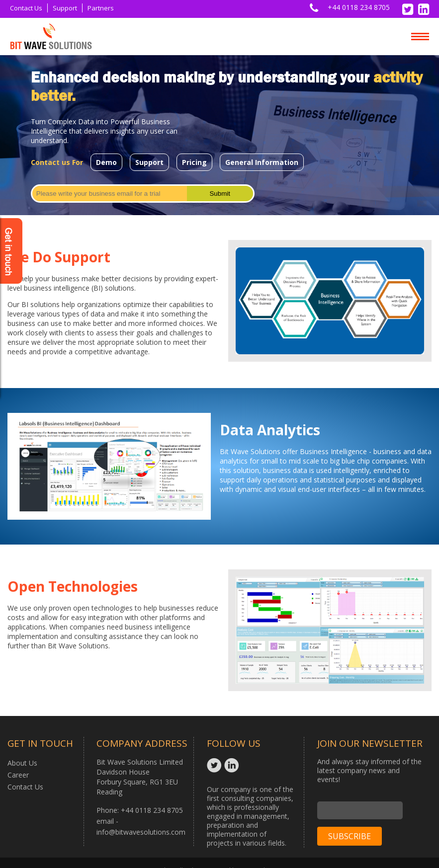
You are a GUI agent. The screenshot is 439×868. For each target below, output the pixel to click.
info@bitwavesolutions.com (141, 832)
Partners (101, 8)
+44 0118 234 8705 (359, 7)
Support (65, 8)
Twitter (216, 765)
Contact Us (26, 8)
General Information (262, 162)
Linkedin (233, 765)
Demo (106, 162)
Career (18, 775)
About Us (22, 763)
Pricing (194, 162)
